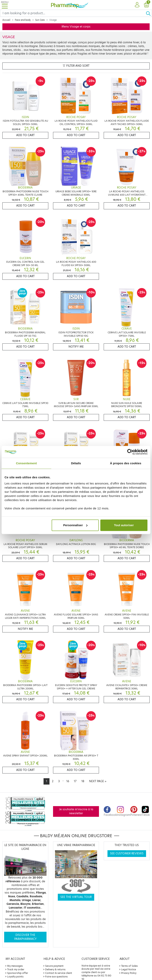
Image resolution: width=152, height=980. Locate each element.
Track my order (16, 969)
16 (68, 781)
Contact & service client (59, 973)
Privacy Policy (129, 973)
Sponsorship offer (18, 973)
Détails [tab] (76, 463)
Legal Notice (129, 969)
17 (75, 781)
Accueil (6, 20)
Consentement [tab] (26, 463)
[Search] (73, 13)
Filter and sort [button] (76, 66)
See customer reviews (127, 853)
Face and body (23, 20)
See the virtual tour (76, 897)
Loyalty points (15, 977)
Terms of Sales (129, 966)
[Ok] (149, 13)
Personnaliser (75, 525)
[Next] (98, 781)
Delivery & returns (55, 969)
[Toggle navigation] (5, 5)
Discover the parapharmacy (25, 937)
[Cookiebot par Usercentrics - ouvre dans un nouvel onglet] (130, 452)
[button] (137, 5)
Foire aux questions (56, 977)
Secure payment (54, 966)
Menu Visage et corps (76, 27)
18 (83, 781)
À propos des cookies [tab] (126, 463)
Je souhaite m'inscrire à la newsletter (76, 811)
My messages (15, 966)
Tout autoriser (124, 525)
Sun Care (40, 20)
